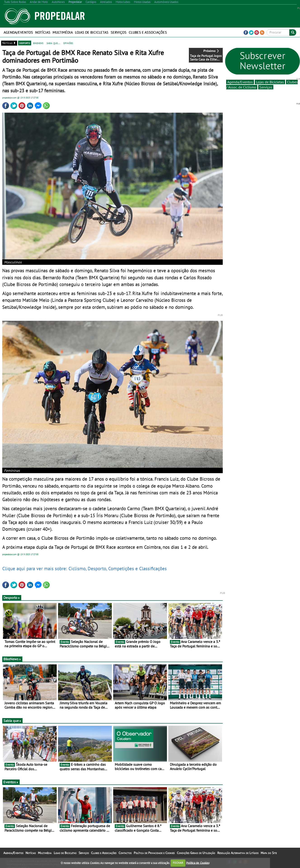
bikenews (38, 43)
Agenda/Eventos (18, 32)
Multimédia (63, 32)
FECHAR (178, 863)
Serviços (119, 32)
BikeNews (12, 659)
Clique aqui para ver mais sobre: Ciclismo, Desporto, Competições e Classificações (84, 568)
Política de (198, 863)
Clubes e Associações (148, 32)
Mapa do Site (269, 853)
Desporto (12, 598)
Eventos (11, 782)
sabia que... (53, 43)
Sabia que (12, 721)
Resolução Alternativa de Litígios (238, 853)
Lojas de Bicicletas (92, 32)
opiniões (68, 43)
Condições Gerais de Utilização (196, 853)
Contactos (125, 853)
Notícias (43, 32)
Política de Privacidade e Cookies (154, 853)
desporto (25, 43)
